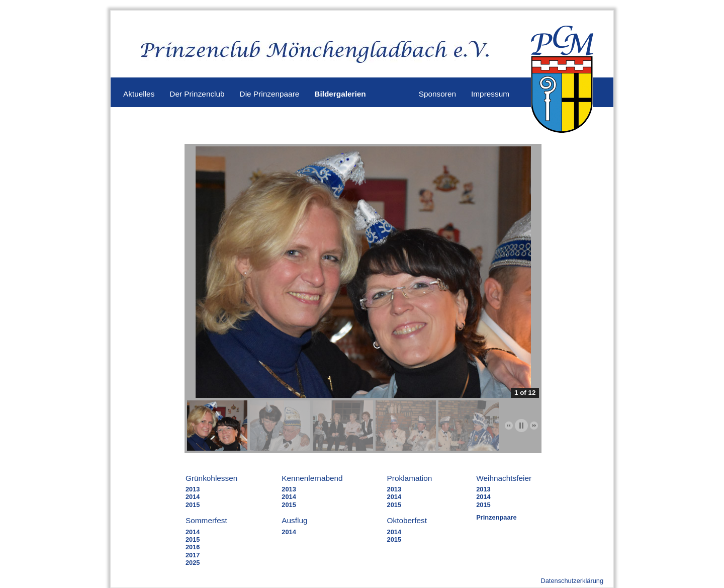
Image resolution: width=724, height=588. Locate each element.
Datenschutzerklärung (572, 581)
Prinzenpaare (496, 517)
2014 (193, 497)
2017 (193, 555)
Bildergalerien (340, 94)
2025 (193, 563)
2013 (193, 489)
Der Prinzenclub (197, 94)
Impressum (490, 94)
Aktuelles (139, 94)
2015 (193, 505)
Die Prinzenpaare (270, 94)
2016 (193, 547)
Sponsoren (437, 94)
